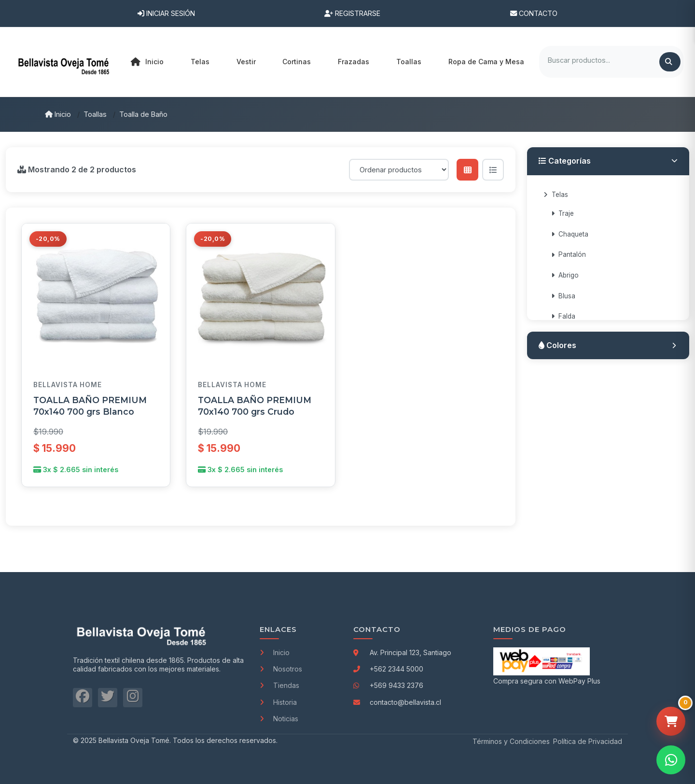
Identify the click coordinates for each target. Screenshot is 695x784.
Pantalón (569, 254)
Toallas (95, 114)
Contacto (534, 13)
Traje (563, 213)
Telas (556, 195)
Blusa (563, 296)
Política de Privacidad (588, 741)
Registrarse (352, 13)
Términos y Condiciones (511, 741)
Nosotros (281, 669)
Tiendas (279, 685)
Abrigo (565, 275)
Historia (278, 702)
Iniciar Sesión (166, 13)
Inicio (147, 62)
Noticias (279, 719)
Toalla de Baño (143, 114)
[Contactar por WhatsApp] (671, 760)
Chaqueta (570, 234)
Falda (563, 316)
